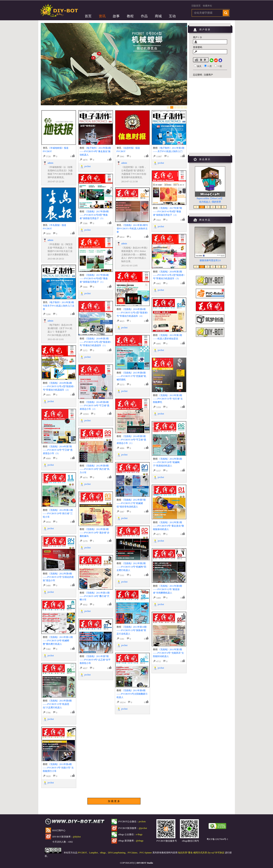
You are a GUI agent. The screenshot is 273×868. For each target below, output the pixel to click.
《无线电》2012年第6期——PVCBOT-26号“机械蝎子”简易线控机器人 (167, 462)
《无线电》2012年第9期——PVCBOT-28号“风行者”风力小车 (95, 469)
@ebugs (140, 841)
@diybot (77, 837)
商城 (158, 16)
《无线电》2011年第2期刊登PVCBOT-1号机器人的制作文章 (132, 229)
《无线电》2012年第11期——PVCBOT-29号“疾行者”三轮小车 (58, 513)
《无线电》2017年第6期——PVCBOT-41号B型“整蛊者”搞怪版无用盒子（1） (94, 278)
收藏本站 (207, 6)
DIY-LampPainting (117, 853)
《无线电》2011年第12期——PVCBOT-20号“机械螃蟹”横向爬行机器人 (58, 641)
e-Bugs (139, 834)
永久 (199, 66)
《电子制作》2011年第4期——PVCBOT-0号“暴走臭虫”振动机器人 (95, 151)
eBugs (103, 853)
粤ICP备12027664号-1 (217, 839)
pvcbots (142, 822)
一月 (209, 66)
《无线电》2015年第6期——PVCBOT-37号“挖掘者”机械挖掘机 (131, 376)
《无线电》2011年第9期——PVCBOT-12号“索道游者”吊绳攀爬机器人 (167, 589)
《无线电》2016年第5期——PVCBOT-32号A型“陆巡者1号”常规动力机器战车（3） (169, 275)
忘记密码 (198, 75)
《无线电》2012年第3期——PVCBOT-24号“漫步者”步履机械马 (95, 533)
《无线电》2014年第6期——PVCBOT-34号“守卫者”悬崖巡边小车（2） (95, 406)
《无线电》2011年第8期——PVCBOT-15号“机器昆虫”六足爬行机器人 (57, 704)
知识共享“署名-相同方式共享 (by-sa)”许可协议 (201, 853)
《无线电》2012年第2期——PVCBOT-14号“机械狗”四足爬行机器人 (131, 567)
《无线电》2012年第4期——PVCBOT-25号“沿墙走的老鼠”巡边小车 (58, 577)
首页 (88, 16)
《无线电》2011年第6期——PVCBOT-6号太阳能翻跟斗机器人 (132, 694)
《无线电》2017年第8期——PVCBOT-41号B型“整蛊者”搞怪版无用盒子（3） (94, 215)
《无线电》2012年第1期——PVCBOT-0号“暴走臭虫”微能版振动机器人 (168, 526)
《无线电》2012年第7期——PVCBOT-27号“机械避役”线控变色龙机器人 (131, 503)
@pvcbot (143, 828)
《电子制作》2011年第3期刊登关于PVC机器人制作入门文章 (59, 306)
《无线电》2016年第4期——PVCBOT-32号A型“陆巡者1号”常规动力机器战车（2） (59, 386)
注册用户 (208, 75)
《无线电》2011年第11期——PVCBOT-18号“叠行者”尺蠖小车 (95, 596)
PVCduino (133, 853)
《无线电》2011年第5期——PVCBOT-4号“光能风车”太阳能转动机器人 (168, 653)
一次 (220, 66)
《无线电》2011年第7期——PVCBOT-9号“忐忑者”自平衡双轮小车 (95, 660)
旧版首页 (196, 6)
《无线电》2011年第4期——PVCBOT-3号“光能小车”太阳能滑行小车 (58, 768)
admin (50, 163)
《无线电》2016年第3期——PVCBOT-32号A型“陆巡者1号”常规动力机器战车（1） (95, 342)
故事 (116, 16)
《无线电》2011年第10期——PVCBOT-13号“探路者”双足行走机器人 (132, 630)
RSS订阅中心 (59, 830)
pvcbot (51, 401)
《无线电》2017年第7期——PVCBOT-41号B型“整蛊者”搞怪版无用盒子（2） (167, 211)
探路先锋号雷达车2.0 (210, 260)
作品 (144, 16)
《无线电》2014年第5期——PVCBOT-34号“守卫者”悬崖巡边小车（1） (131, 440)
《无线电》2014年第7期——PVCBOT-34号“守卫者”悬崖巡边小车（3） (58, 450)
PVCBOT (82, 853)
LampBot (93, 853)
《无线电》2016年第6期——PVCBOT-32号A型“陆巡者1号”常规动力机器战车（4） (132, 313)
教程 (130, 16)
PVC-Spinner (146, 853)
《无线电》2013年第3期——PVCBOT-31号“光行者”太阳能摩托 (168, 399)
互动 (172, 16)
